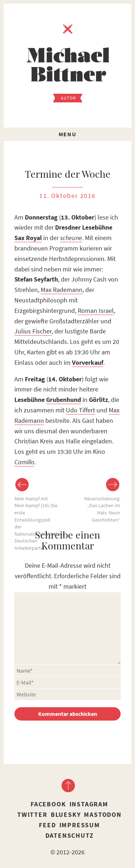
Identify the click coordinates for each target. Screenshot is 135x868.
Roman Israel (96, 311)
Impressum (80, 825)
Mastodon (103, 814)
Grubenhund (64, 400)
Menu (67, 134)
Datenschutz (70, 835)
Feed (47, 825)
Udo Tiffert (80, 410)
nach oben (68, 785)
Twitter (32, 814)
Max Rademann (62, 290)
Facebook (48, 804)
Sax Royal (28, 238)
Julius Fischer (33, 331)
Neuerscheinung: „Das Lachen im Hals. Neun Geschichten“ (102, 509)
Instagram (89, 804)
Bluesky (66, 814)
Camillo (24, 462)
